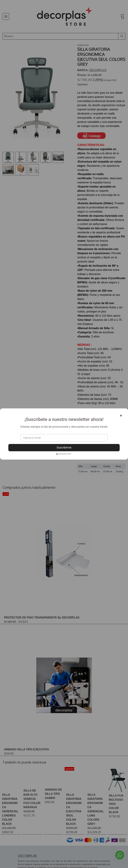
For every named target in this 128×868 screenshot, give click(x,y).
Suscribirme (64, 448)
